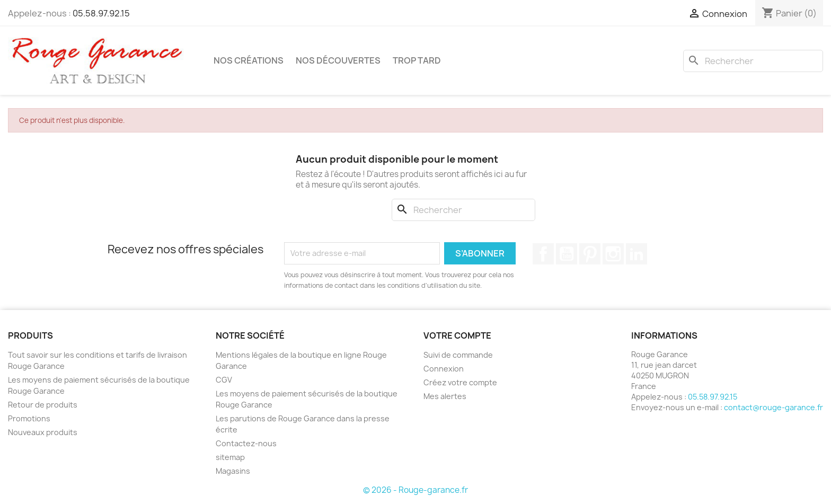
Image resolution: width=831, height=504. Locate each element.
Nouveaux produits (43, 432)
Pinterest (590, 254)
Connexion (444, 369)
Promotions (29, 418)
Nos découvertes (338, 60)
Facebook (543, 254)
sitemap (230, 457)
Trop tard (417, 60)
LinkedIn (636, 254)
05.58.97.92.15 (101, 13)
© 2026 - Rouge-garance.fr (415, 490)
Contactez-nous (246, 443)
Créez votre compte (460, 382)
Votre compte (457, 335)
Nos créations (249, 60)
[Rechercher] (753, 61)
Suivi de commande (458, 355)
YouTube (567, 254)
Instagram (613, 254)
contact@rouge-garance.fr (773, 407)
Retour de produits (43, 405)
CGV (224, 380)
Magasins (233, 471)
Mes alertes (445, 396)
